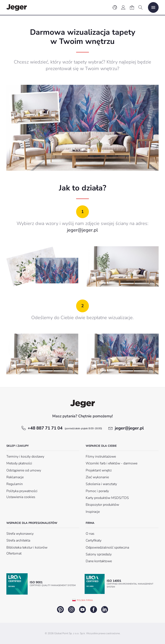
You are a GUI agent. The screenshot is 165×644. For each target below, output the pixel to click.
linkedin (105, 609)
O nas (90, 534)
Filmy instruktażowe (101, 457)
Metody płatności (19, 463)
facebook (94, 609)
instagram (71, 609)
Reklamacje (15, 477)
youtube (82, 609)
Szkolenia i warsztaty (101, 484)
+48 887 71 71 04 (65, 428)
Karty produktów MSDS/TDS (107, 498)
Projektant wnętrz (99, 470)
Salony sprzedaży (99, 554)
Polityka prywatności (22, 491)
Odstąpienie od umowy (24, 470)
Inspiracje (93, 512)
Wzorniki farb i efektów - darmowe (112, 463)
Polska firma (85, 600)
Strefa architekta (18, 540)
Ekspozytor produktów (102, 505)
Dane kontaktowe (99, 561)
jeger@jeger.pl (82, 230)
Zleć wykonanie (97, 477)
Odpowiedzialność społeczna (107, 547)
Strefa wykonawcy (20, 534)
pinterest (60, 609)
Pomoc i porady (97, 491)
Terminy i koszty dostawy (25, 457)
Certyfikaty (94, 540)
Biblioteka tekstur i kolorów (27, 547)
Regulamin (15, 484)
